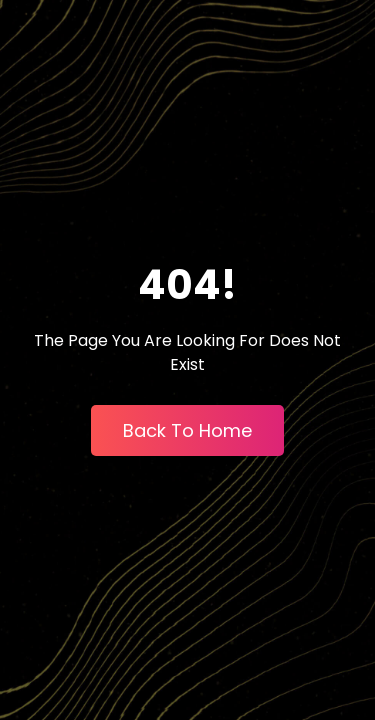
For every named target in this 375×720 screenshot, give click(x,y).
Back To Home (187, 430)
